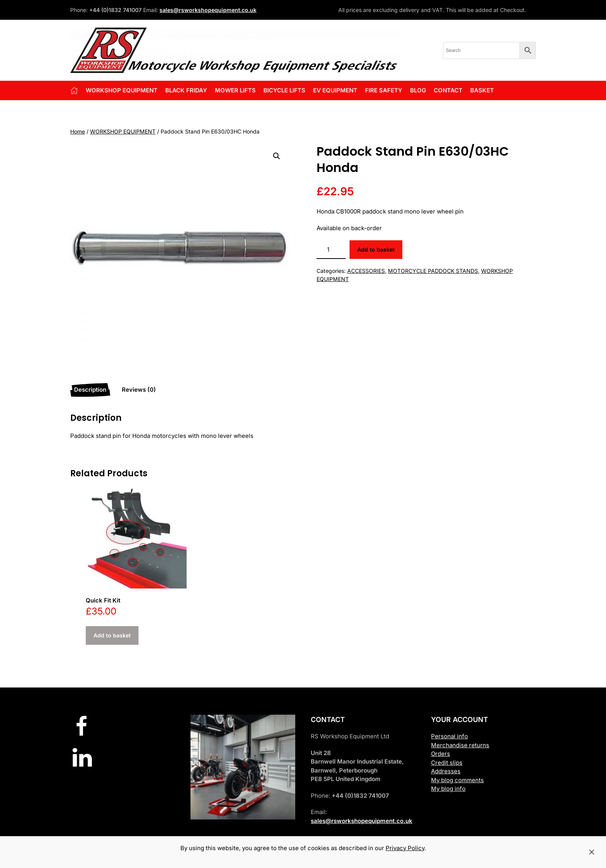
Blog (418, 90)
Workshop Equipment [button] (122, 90)
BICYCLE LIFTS (284, 90)
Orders (441, 754)
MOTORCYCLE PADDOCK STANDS (433, 271)
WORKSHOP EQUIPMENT (123, 131)
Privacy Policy (405, 848)
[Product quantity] (331, 250)
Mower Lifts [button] (235, 90)
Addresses (446, 771)
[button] (277, 156)
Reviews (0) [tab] (139, 390)
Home (78, 131)
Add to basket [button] (112, 635)
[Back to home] (235, 50)
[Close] (592, 852)
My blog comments (457, 780)
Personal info (449, 736)
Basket (482, 90)
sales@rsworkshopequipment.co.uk (208, 10)
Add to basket (376, 249)
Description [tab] (90, 390)
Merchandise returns (460, 745)
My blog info (448, 789)
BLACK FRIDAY (186, 90)
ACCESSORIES (366, 271)
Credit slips (447, 763)
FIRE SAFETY (384, 90)
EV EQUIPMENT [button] (335, 90)
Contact (448, 90)
